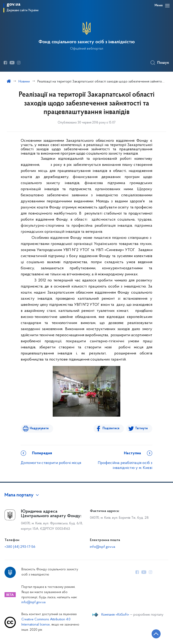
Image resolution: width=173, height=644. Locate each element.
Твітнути (141, 428)
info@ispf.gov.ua (102, 547)
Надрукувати (39, 428)
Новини (24, 82)
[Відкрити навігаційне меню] (167, 6)
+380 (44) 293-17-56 (20, 547)
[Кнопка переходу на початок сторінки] (156, 634)
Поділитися (111, 428)
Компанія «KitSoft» (115, 615)
